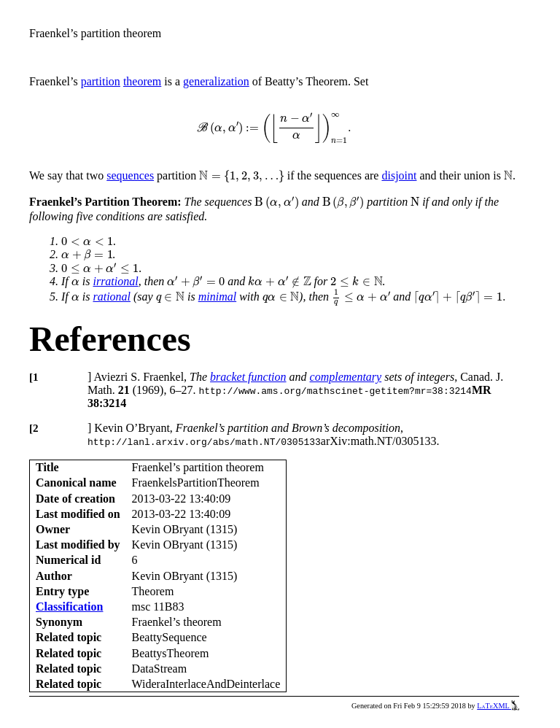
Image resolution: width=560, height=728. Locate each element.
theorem (142, 81)
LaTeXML (498, 706)
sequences (130, 175)
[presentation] (274, 129)
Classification (69, 607)
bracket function (248, 377)
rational (112, 297)
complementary (346, 377)
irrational (115, 281)
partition (101, 81)
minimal (217, 297)
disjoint (399, 175)
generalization (216, 81)
